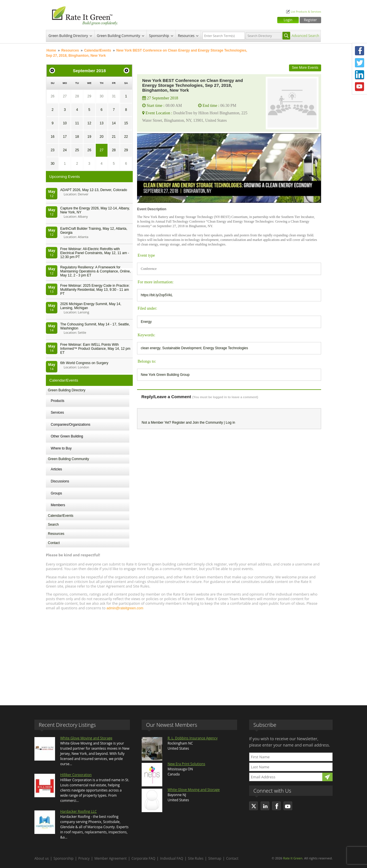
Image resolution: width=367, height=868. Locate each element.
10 (65, 123)
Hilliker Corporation (76, 775)
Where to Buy (61, 448)
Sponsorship (159, 36)
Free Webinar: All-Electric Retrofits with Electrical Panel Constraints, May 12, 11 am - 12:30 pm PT (95, 253)
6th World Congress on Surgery (84, 363)
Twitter (360, 63)
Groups (56, 493)
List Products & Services (306, 12)
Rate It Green (293, 858)
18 (77, 137)
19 (89, 137)
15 (126, 123)
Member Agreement (111, 858)
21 (114, 137)
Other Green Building (67, 436)
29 (89, 96)
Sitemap (215, 858)
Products (57, 401)
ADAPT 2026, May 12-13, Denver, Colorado (94, 190)
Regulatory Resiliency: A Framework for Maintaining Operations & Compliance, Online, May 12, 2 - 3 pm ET (95, 271)
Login (288, 20)
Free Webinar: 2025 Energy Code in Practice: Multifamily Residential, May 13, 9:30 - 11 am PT (95, 290)
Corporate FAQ (144, 858)
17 (65, 137)
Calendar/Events (97, 50)
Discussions (60, 481)
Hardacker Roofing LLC (78, 811)
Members (58, 505)
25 (77, 150)
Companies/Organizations (71, 425)
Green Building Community (119, 36)
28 (77, 96)
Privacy (84, 858)
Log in (230, 423)
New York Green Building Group (165, 375)
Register (310, 20)
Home (51, 50)
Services (57, 413)
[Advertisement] (183, 655)
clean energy (151, 348)
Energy (146, 322)
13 (101, 123)
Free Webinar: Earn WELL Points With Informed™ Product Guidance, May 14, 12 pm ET (95, 349)
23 (53, 150)
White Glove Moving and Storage (86, 738)
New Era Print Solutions (186, 764)
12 (89, 123)
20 (101, 137)
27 (65, 96)
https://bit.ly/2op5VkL (157, 295)
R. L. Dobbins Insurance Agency (192, 738)
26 (53, 96)
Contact (54, 543)
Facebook (360, 51)
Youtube (360, 87)
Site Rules (196, 858)
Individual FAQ (172, 858)
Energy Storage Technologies (226, 348)
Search (53, 525)
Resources (186, 36)
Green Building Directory (68, 36)
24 (65, 150)
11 (77, 123)
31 (114, 96)
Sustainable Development (182, 348)
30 (101, 96)
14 (114, 123)
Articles (56, 469)
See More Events (305, 68)
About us (42, 858)
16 (53, 137)
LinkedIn (360, 75)
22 (126, 137)
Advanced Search (305, 36)
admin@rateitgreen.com (125, 608)
